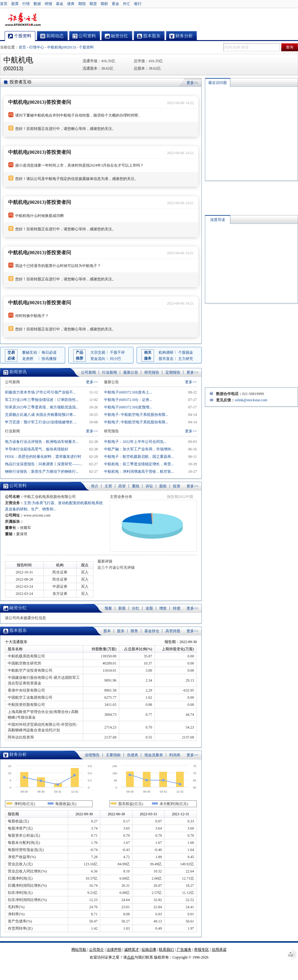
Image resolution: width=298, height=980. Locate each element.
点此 (131, 957)
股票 (15, 4)
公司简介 (97, 950)
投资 (177, 486)
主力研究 (186, 359)
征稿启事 (149, 950)
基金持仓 (152, 631)
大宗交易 (98, 352)
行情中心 (37, 47)
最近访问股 (218, 83)
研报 (48, 4)
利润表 (175, 755)
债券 (71, 4)
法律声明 (114, 950)
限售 (134, 631)
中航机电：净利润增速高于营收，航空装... (139, 472)
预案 (108, 608)
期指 (82, 4)
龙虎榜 (28, 359)
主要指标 (113, 755)
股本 (107, 631)
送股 (149, 608)
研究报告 (152, 372)
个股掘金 (186, 352)
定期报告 (173, 372)
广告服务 (184, 950)
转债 (177, 608)
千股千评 (117, 352)
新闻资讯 (18, 372)
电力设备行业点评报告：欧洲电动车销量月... (42, 442)
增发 (163, 608)
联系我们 (166, 950)
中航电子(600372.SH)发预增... (128, 407)
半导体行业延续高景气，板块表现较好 (37, 449)
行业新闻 (110, 372)
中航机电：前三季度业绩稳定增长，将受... (139, 464)
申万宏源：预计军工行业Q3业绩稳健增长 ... (41, 422)
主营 (108, 486)
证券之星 (23, 20)
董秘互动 (29, 352)
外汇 (127, 4)
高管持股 (173, 631)
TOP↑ (292, 955)
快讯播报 (49, 359)
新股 (122, 608)
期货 (93, 4)
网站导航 (79, 950)
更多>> (192, 83)
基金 (60, 4)
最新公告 (131, 372)
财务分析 (18, 755)
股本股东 (18, 630)
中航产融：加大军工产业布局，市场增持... (139, 449)
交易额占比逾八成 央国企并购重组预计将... (40, 415)
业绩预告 (92, 755)
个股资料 (86, 47)
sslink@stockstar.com (251, 400)
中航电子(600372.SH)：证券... (128, 400)
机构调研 (166, 352)
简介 (95, 486)
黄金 (115, 4)
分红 (136, 608)
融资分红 (18, 608)
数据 (37, 4)
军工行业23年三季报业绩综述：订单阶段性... (42, 400)
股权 (163, 486)
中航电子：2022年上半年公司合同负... (135, 442)
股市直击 (166, 359)
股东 (121, 631)
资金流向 (98, 359)
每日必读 (49, 352)
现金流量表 (154, 755)
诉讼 (149, 486)
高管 (122, 486)
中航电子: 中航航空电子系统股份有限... (136, 415)
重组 (136, 486)
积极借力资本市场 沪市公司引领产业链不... (40, 392)
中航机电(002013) (61, 47)
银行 (138, 4)
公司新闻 (88, 372)
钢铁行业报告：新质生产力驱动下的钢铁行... (42, 472)
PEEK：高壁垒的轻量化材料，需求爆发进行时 (43, 457)
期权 (104, 4)
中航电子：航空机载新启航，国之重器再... (139, 457)
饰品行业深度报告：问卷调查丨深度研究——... (44, 464)
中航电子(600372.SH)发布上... (128, 392)
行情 (26, 4)
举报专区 (201, 950)
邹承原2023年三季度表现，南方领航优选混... (42, 407)
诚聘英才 (132, 950)
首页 (4, 4)
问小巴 (115, 359)
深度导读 (218, 220)
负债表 (133, 755)
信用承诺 (219, 950)
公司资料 (18, 486)
